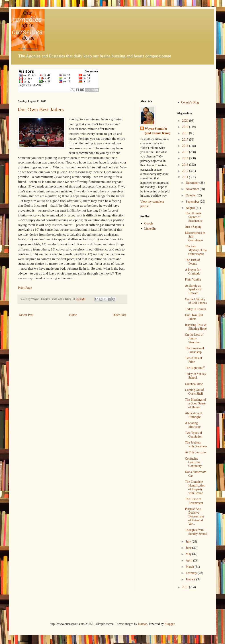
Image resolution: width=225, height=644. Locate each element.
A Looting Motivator (193, 425)
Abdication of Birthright (193, 415)
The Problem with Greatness (196, 444)
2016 (186, 146)
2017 (186, 140)
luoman (143, 624)
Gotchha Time (194, 384)
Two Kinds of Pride (193, 360)
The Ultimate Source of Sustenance (194, 217)
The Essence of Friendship (194, 350)
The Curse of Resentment (194, 501)
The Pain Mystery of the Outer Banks (196, 250)
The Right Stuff (195, 368)
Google (149, 223)
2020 (186, 121)
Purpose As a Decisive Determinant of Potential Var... (194, 516)
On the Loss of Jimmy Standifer (194, 338)
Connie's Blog (190, 102)
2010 (186, 587)
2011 (185, 177)
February (192, 573)
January (191, 579)
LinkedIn (150, 229)
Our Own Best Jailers (41, 109)
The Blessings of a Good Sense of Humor (195, 403)
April (189, 560)
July (189, 542)
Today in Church (195, 309)
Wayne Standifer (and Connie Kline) (157, 131)
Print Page (25, 288)
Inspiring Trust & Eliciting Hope (196, 327)
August (191, 208)
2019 (186, 127)
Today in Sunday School (195, 376)
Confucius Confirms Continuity (193, 462)
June (189, 548)
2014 (186, 158)
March (190, 567)
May (189, 554)
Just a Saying (193, 227)
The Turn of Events (192, 262)
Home (73, 315)
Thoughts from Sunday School (196, 532)
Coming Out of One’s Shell (194, 392)
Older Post (119, 315)
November (193, 189)
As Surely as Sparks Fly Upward (193, 290)
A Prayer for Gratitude (193, 272)
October (191, 195)
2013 (186, 165)
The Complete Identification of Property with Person (195, 487)
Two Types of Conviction (193, 435)
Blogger (169, 624)
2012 (186, 171)
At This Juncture (195, 452)
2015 (186, 152)
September (193, 202)
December (193, 183)
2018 (186, 133)
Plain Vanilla (193, 280)
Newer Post (26, 315)
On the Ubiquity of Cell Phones (196, 301)
